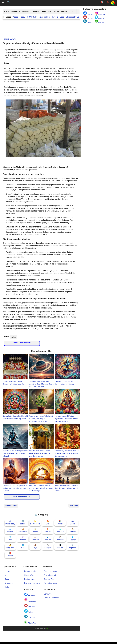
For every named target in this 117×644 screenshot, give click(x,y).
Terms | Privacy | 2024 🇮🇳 (41, 628)
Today (23, 17)
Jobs (62, 17)
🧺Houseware (23, 530)
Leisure (64, 11)
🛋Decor (72, 522)
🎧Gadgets (48, 546)
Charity (72, 11)
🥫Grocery (35, 530)
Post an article (30, 571)
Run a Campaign (51, 583)
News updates (44, 17)
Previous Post (11, 506)
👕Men (10, 538)
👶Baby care (10, 546)
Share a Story (30, 575)
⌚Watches (60, 538)
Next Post (74, 506)
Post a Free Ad (50, 575)
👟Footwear (48, 538)
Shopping (9, 583)
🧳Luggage (72, 538)
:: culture (12, 39)
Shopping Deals (73, 17)
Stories (56, 11)
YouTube (30, 606)
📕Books (10, 554)
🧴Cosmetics (60, 530)
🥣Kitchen (10, 530)
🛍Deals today (10, 522)
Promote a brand (50, 571)
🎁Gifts (48, 522)
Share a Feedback (51, 598)
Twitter (29, 611)
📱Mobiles (60, 546)
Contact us (48, 594)
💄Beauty (48, 530)
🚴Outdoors (73, 530)
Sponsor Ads (49, 579)
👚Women (23, 538)
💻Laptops (72, 546)
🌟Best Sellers (35, 522)
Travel (7, 11)
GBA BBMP (32, 17)
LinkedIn (29, 617)
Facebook (30, 595)
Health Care (46, 11)
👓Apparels (35, 538)
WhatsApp (30, 622)
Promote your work (32, 583)
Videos (15, 17)
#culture (13, 337)
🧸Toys (35, 546)
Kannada (26, 11)
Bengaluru (16, 11)
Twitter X (99, 17)
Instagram (30, 600)
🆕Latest (23, 522)
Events (55, 17)
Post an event (30, 579)
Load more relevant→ (22, 496)
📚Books (60, 522)
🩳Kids (23, 546)
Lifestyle (35, 11)
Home (5, 39)
